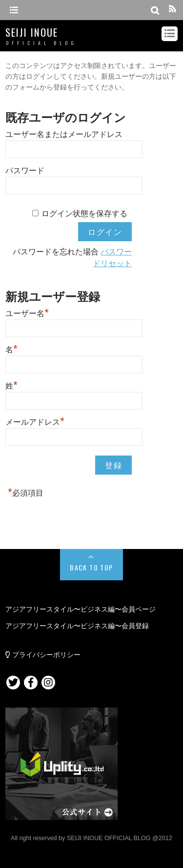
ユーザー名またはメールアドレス (64, 134)
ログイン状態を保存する (84, 214)
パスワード (25, 171)
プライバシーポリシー (43, 655)
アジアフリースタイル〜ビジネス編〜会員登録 (77, 626)
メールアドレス (35, 421)
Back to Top (91, 567)
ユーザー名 (27, 312)
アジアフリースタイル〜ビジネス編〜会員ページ (81, 609)
